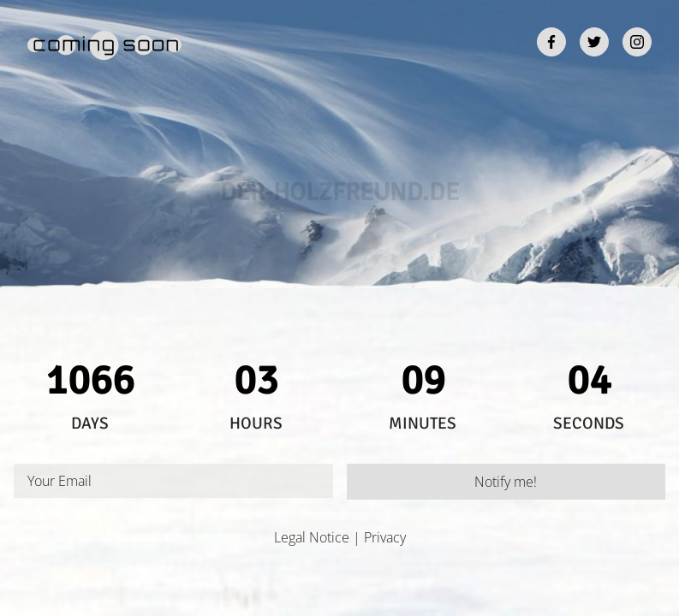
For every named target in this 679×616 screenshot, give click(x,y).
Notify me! (506, 482)
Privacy (385, 537)
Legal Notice (312, 537)
